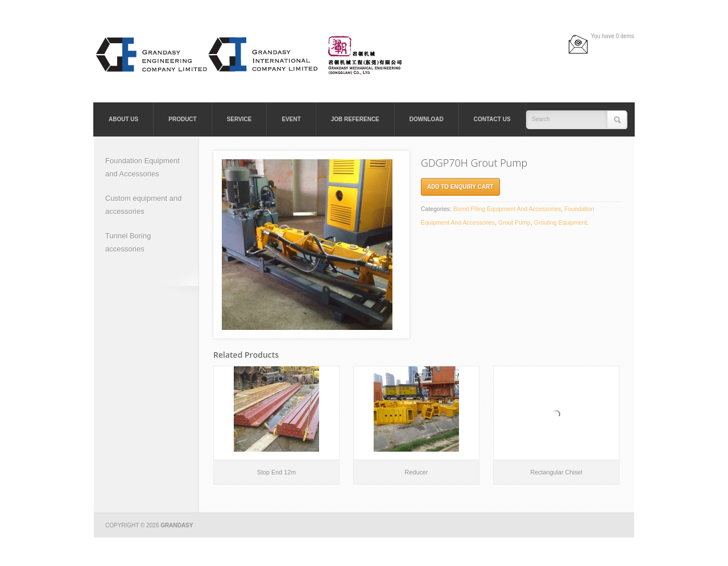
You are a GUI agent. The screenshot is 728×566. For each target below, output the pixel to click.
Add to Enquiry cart (460, 187)
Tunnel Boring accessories (128, 242)
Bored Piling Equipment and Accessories (507, 209)
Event (291, 119)
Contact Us (492, 119)
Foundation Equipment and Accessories (142, 167)
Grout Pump (514, 222)
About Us (123, 119)
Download (427, 119)
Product (182, 119)
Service (239, 119)
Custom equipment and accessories (143, 205)
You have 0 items (613, 36)
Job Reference (355, 119)
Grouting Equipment (560, 222)
